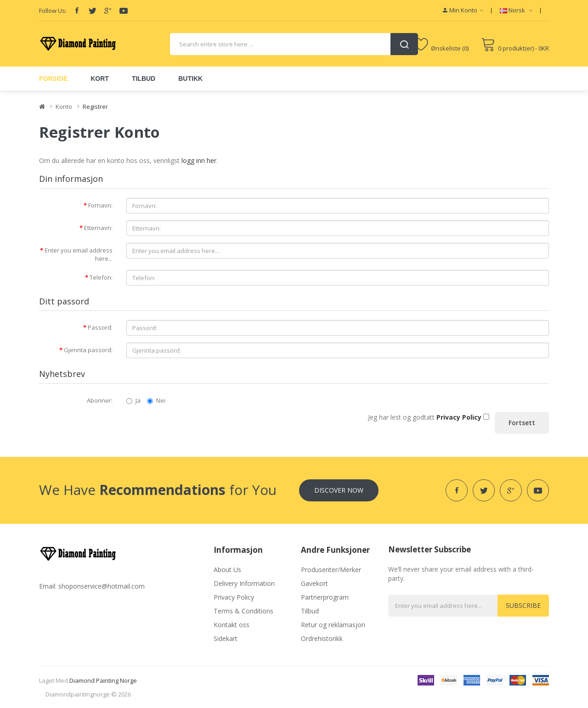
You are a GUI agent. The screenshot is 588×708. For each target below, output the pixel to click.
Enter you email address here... (79, 255)
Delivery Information (244, 583)
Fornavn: (100, 205)
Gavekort (314, 583)
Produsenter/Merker (331, 570)
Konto (64, 107)
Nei (156, 400)
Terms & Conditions (243, 611)
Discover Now (339, 490)
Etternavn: (98, 228)
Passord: (100, 327)
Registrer (95, 107)
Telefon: (101, 277)
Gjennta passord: (88, 350)
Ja (133, 400)
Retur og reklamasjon (333, 625)
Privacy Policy (234, 597)
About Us (227, 570)
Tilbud (310, 611)
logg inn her (199, 160)
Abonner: (100, 400)
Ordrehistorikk (322, 638)
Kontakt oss (232, 625)
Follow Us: (53, 11)
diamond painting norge (103, 680)
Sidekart (226, 638)
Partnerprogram (325, 597)
